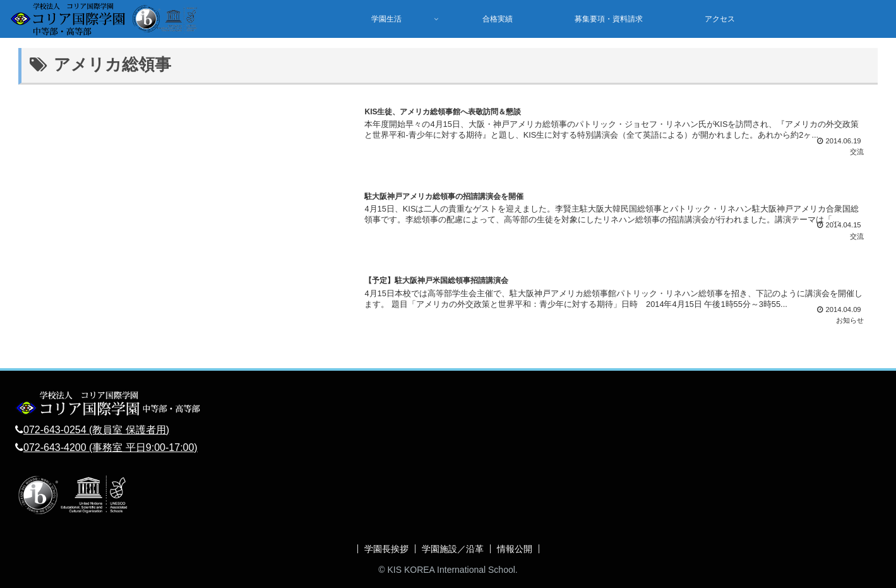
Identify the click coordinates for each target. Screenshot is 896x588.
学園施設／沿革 (453, 549)
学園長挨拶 (386, 549)
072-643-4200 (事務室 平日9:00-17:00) (111, 447)
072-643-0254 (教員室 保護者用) (96, 430)
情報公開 (515, 549)
